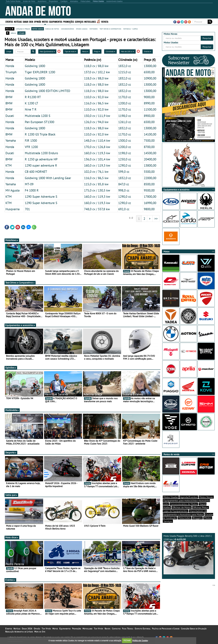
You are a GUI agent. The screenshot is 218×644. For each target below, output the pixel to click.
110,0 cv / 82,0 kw (96, 97)
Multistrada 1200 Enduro (41, 153)
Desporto (11, 452)
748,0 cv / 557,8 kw (97, 209)
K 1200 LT (31, 103)
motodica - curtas (130, 29)
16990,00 (150, 203)
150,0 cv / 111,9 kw (97, 116)
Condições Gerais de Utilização (194, 629)
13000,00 (150, 66)
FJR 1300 (31, 140)
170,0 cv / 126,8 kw (97, 147)
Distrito (148, 51)
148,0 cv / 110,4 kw (97, 140)
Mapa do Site (40, 632)
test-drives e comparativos (110, 29)
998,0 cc (124, 190)
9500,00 (149, 190)
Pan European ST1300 (40, 122)
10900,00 (150, 78)
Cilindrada (110, 51)
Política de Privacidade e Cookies (166, 629)
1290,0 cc (125, 165)
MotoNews (12, 240)
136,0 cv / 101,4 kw (97, 159)
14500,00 (150, 153)
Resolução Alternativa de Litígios (19, 632)
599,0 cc (124, 172)
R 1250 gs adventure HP (41, 159)
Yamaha (11, 140)
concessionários (67, 29)
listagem (21, 33)
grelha (13, 33)
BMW (9, 97)
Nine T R (31, 109)
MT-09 (29, 184)
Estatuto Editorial (143, 629)
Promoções (69, 22)
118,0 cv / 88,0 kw (96, 66)
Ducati (10, 116)
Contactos (116, 629)
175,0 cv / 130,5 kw (97, 190)
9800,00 (149, 209)
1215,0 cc (125, 72)
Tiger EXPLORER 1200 (40, 72)
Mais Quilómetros (47, 51)
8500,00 (149, 184)
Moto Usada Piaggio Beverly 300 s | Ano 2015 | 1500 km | (188, 560)
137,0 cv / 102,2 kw (97, 72)
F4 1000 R (32, 190)
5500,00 (149, 172)
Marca (85, 51)
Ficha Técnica (128, 629)
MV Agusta (12, 190)
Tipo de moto (70, 51)
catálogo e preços (23, 29)
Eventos (9, 22)
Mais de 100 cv (128, 51)
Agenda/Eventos (189, 502)
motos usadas (38, 29)
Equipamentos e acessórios (20, 325)
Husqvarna (12, 209)
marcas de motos (52, 29)
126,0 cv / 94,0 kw (96, 122)
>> (156, 219)
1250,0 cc (125, 159)
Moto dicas (12, 537)
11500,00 (150, 109)
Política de (140, 640)
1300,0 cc (125, 140)
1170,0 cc (125, 97)
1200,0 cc (125, 103)
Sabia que (11, 495)
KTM (9, 165)
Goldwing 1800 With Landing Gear (48, 178)
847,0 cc (124, 184)
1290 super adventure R (41, 165)
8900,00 (149, 116)
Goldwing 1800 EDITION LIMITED (48, 91)
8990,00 (149, 103)
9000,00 (149, 97)
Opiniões (11, 368)
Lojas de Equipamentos (176, 516)
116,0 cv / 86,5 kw (96, 103)
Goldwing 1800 (35, 66)
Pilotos (208, 523)
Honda (10, 66)
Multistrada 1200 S (38, 116)
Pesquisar (207, 38)
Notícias (18, 22)
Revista (105, 22)
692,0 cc (124, 209)
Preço (97, 51)
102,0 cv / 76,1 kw (96, 172)
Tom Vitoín (46, 629)
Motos (45, 22)
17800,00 (150, 196)
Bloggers (197, 523)
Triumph (11, 72)
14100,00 (150, 134)
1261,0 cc (125, 122)
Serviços (79, 22)
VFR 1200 (31, 147)
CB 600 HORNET (36, 172)
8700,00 (149, 147)
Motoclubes (90, 22)
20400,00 (150, 159)
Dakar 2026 (28, 22)
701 (27, 209)
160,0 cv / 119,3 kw (97, 153)
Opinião (38, 22)
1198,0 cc (125, 116)
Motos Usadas (171, 502)
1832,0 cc (125, 66)
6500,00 (149, 72)
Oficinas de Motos (182, 513)
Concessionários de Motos (184, 509)
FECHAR (127, 640)
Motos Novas (206, 502)
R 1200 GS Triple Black (40, 134)
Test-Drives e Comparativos (20, 283)
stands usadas (82, 29)
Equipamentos (56, 22)
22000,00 (150, 178)
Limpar (9, 51)
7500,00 (149, 140)
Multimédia (12, 410)
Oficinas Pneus (201, 513)
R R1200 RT (33, 97)
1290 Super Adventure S (41, 196)
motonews (93, 29)
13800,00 (150, 165)
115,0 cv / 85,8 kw (96, 184)
